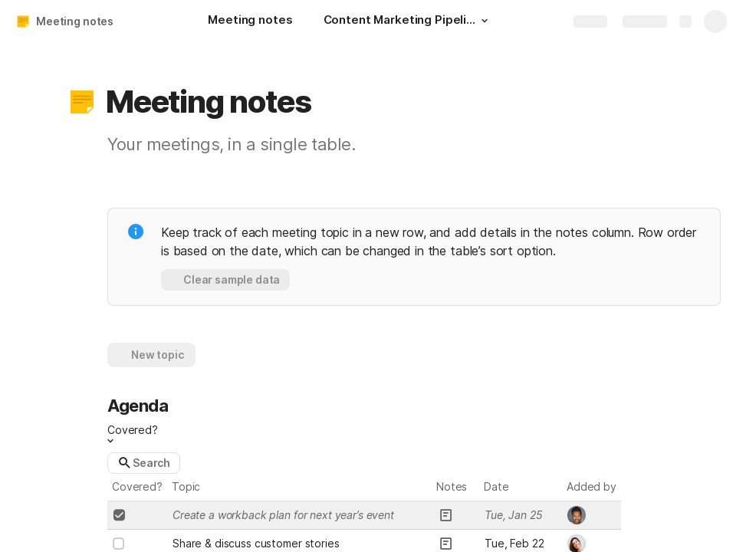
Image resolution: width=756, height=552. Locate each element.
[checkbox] (119, 515)
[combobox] (592, 515)
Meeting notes (75, 21)
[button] (485, 21)
